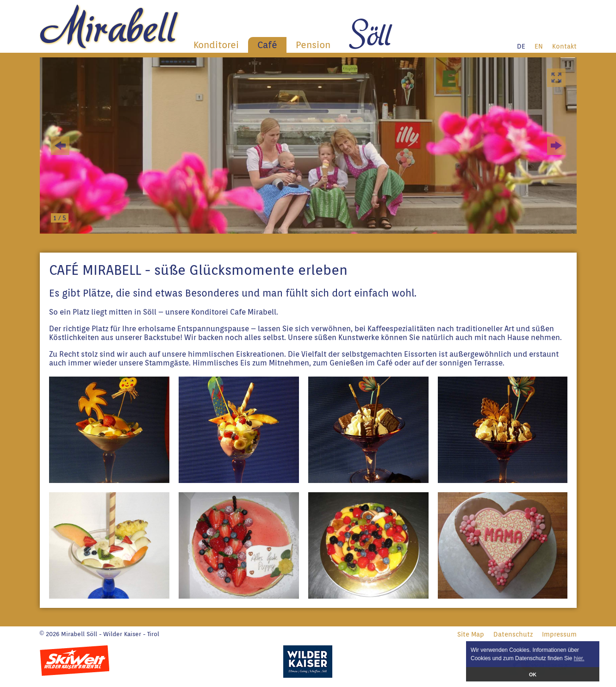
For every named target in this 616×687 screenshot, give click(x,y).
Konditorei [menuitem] (216, 45)
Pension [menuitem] (313, 45)
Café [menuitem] (267, 45)
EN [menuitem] (539, 46)
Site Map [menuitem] (471, 634)
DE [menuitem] (521, 46)
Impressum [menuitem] (559, 634)
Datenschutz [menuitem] (513, 634)
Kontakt (564, 46)
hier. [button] (579, 658)
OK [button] (533, 675)
